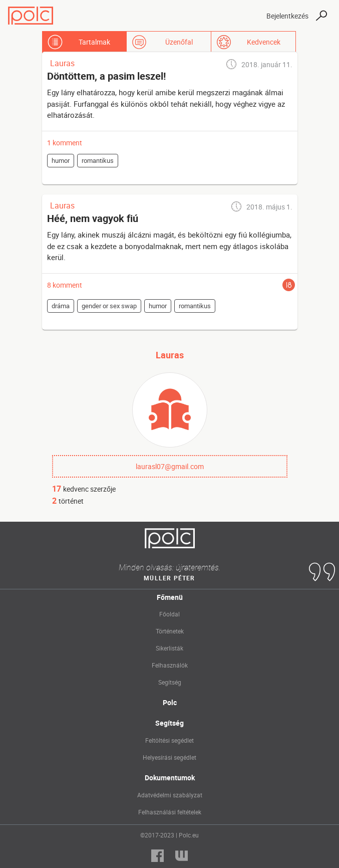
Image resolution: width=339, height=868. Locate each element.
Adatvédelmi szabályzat (170, 795)
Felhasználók (170, 665)
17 (57, 489)
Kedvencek (264, 42)
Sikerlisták (170, 648)
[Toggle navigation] (250, 16)
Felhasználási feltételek (170, 812)
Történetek (170, 631)
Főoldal (170, 614)
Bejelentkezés (287, 16)
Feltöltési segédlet (170, 740)
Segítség (170, 682)
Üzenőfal (179, 42)
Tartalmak (94, 42)
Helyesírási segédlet (170, 757)
